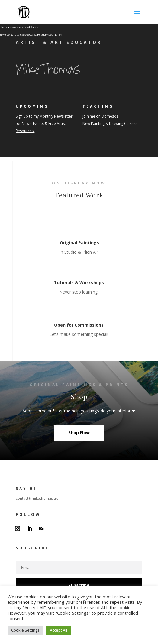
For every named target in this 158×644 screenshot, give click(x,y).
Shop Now (79, 433)
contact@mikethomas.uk (37, 498)
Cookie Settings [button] (25, 630)
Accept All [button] (58, 630)
